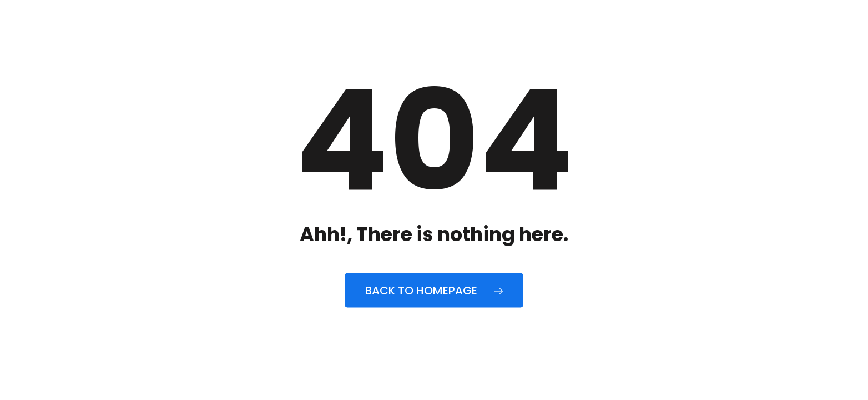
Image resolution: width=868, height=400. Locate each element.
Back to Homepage (434, 291)
